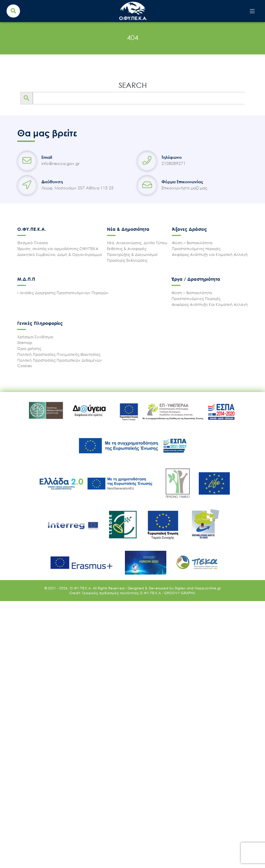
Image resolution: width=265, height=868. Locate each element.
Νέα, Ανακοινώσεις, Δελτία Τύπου (137, 243)
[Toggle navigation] (252, 11)
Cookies (24, 366)
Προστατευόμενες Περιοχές (196, 298)
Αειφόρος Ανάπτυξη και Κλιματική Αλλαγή (210, 254)
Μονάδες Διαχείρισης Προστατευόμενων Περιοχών (63, 293)
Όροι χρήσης (29, 348)
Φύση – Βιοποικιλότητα (192, 243)
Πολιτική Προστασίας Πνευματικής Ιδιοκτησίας (59, 354)
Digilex (181, 588)
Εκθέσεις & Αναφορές (127, 249)
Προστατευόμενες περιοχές (196, 249)
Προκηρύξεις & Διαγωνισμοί (132, 254)
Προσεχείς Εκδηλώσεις (127, 260)
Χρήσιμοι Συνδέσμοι (35, 337)
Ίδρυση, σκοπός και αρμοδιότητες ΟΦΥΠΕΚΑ (58, 249)
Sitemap (25, 343)
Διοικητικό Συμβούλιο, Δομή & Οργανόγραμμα (60, 254)
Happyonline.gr (208, 588)
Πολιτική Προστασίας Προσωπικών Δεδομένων (60, 360)
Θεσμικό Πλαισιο (33, 243)
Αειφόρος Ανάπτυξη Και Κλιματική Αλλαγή (210, 304)
